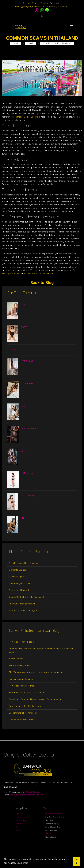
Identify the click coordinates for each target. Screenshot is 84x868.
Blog (31, 43)
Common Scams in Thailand (35, 3)
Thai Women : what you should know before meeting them (36, 672)
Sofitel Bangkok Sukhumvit (21, 583)
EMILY (12, 350)
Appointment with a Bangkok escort (26, 706)
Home (16, 43)
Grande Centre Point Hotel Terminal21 (27, 597)
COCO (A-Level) (28, 496)
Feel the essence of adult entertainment (28, 693)
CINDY (24, 327)
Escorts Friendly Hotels (20, 666)
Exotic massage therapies (21, 679)
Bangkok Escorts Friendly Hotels (38, 274)
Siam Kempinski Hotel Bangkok (23, 563)
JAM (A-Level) (28, 473)
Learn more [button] (23, 863)
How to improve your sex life (22, 642)
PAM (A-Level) (27, 361)
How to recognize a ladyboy (22, 686)
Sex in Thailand (16, 659)
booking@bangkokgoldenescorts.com (40, 778)
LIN (22, 518)
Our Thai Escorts (21, 293)
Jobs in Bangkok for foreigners (23, 713)
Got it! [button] (76, 861)
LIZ (23, 406)
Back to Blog (42, 283)
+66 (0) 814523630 (59, 6)
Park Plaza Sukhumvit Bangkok (23, 611)
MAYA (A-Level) (29, 428)
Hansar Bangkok (17, 577)
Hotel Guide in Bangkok (29, 552)
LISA (23, 451)
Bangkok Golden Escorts (27, 117)
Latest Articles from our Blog (34, 630)
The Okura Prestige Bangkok (22, 604)
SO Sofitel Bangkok (18, 570)
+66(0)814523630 (40, 777)
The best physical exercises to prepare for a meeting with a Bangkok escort (41, 650)
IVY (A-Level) (28, 383)
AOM (23, 305)
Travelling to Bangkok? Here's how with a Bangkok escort (35, 699)
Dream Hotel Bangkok (19, 590)
